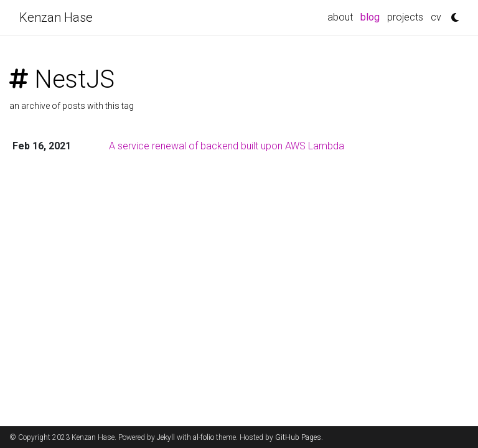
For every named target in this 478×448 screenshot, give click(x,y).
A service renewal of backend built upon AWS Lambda (227, 146)
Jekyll (166, 437)
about (340, 17)
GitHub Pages (298, 437)
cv (436, 17)
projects (405, 17)
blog (372, 16)
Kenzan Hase (56, 17)
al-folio (204, 437)
